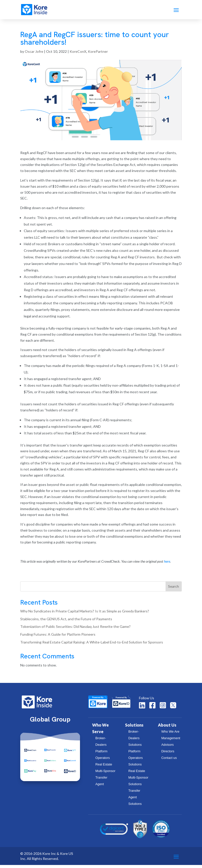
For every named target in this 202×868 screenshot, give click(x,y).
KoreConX (78, 54)
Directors (168, 754)
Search (174, 589)
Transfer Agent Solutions (135, 800)
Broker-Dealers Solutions (135, 741)
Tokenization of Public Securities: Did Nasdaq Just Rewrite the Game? (75, 629)
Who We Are (170, 735)
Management (171, 741)
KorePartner (98, 54)
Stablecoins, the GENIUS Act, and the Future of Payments (66, 622)
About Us (167, 728)
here (167, 564)
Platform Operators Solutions (136, 761)
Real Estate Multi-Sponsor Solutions (138, 780)
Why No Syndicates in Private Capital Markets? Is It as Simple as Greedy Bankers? (85, 614)
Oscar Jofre (34, 54)
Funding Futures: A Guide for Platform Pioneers (58, 637)
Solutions (134, 728)
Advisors (167, 748)
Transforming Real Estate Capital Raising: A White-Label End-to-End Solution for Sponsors (92, 645)
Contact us (169, 761)
